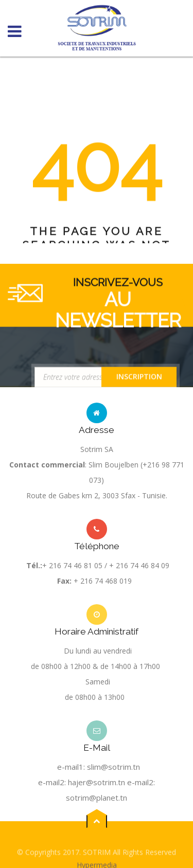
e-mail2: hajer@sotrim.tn (82, 782)
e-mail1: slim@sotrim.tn (99, 767)
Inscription (139, 379)
